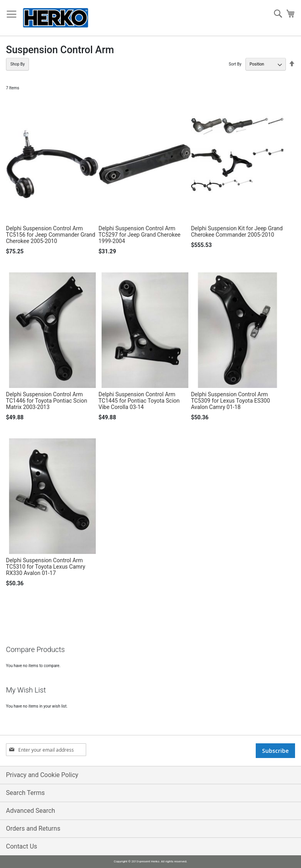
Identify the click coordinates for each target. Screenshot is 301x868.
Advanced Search (31, 811)
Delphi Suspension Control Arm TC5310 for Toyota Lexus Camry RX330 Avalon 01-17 (46, 567)
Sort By (235, 64)
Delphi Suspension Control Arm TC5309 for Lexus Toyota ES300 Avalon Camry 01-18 (231, 401)
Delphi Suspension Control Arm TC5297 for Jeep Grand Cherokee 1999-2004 (140, 235)
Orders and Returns (33, 828)
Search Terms (25, 793)
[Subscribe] (275, 751)
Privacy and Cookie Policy (42, 775)
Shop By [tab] (17, 64)
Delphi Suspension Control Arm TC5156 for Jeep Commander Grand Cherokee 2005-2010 (51, 235)
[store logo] (56, 18)
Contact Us (22, 846)
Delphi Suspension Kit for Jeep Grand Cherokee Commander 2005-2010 (237, 231)
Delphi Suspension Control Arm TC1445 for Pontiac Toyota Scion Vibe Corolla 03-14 (139, 401)
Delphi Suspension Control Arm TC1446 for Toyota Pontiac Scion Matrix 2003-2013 (46, 401)
